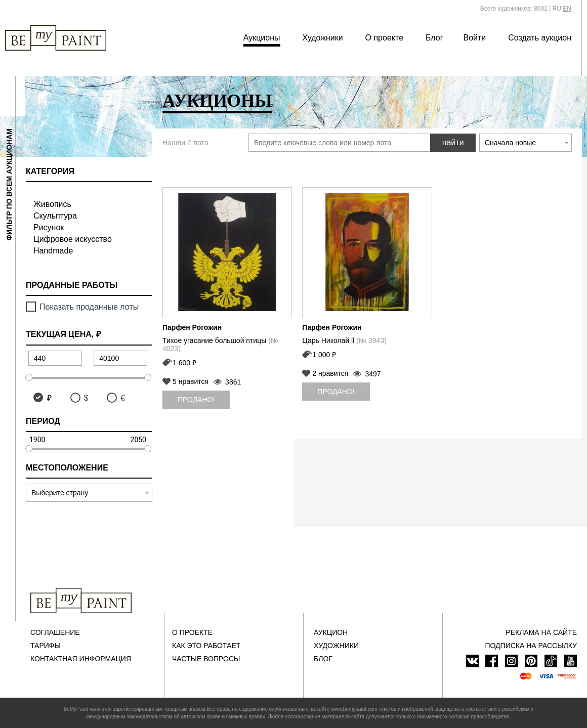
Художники (322, 38)
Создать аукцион (540, 38)
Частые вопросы (206, 659)
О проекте (384, 38)
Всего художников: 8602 (514, 9)
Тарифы (46, 646)
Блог (434, 38)
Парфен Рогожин (192, 327)
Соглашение (55, 632)
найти (453, 142)
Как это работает (206, 646)
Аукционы (262, 38)
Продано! (196, 400)
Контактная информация (81, 659)
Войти (475, 38)
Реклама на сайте (541, 632)
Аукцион (331, 632)
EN (567, 9)
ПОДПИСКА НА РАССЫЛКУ (531, 646)
